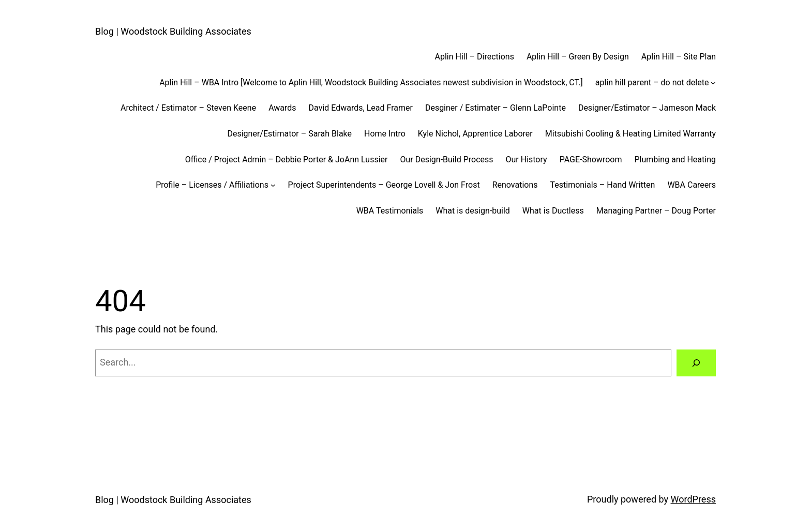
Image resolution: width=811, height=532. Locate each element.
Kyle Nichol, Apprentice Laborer (475, 134)
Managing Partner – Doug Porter (656, 211)
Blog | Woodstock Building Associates (173, 31)
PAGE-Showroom (591, 159)
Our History (527, 159)
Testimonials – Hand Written (603, 185)
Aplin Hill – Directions (475, 57)
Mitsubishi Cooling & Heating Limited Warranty (630, 134)
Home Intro (385, 134)
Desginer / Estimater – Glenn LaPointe (495, 108)
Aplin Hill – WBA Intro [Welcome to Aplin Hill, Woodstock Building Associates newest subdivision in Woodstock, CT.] (371, 82)
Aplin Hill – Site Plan (679, 57)
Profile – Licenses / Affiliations (212, 185)
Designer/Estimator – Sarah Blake (289, 134)
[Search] (696, 363)
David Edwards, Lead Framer (361, 108)
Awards (282, 108)
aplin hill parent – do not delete (652, 82)
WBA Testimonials (390, 211)
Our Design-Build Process (446, 159)
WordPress (693, 499)
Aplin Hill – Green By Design (578, 57)
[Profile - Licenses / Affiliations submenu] (273, 185)
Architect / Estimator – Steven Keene (188, 108)
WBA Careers (692, 185)
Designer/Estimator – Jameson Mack (647, 108)
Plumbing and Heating (675, 159)
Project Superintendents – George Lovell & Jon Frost (384, 185)
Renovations (515, 185)
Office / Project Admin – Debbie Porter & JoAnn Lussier (287, 159)
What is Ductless (553, 211)
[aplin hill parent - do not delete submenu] (713, 83)
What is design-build (473, 211)
